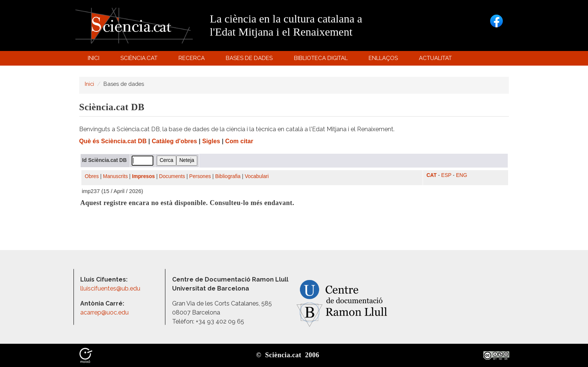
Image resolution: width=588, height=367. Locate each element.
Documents (172, 176)
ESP (446, 175)
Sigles (211, 141)
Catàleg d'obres (175, 141)
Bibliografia (228, 176)
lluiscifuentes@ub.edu (111, 288)
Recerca (193, 60)
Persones (200, 176)
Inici (94, 58)
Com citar (239, 141)
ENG (462, 175)
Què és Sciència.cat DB (113, 141)
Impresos (143, 176)
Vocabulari (257, 176)
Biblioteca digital (322, 60)
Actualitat (437, 60)
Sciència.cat (140, 60)
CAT (431, 175)
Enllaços (383, 58)
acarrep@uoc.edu (104, 312)
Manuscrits (115, 176)
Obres (92, 176)
